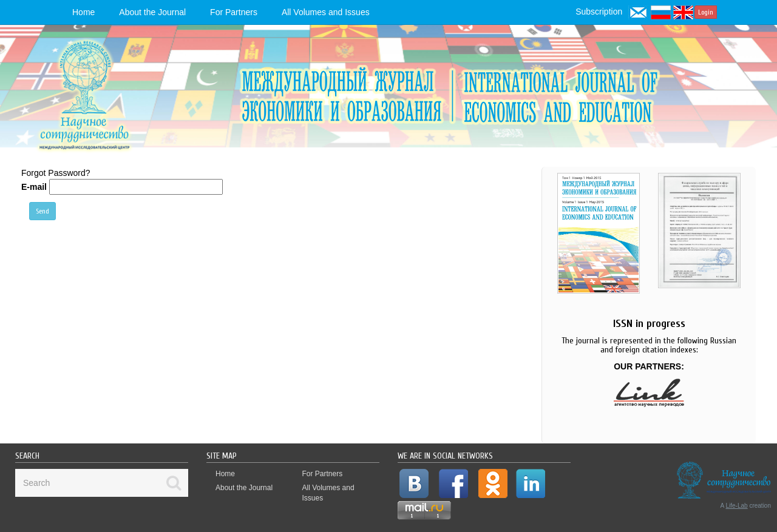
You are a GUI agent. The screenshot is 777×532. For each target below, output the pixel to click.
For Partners (234, 12)
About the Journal (152, 12)
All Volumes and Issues (326, 12)
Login (706, 12)
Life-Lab (737, 506)
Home (83, 12)
